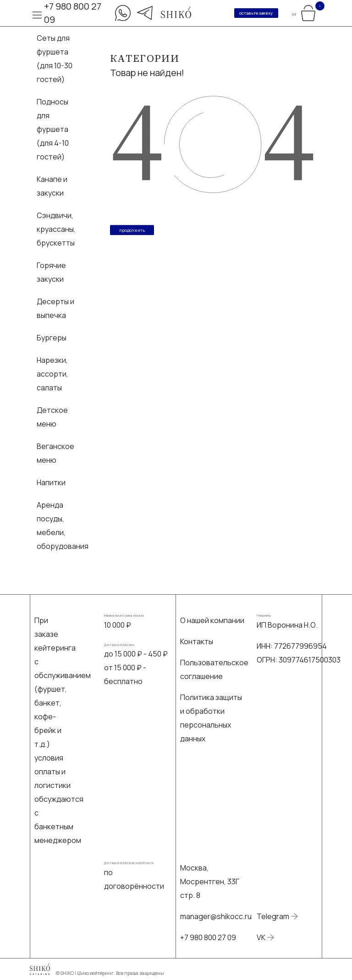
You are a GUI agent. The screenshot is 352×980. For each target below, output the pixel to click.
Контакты (197, 641)
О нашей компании (212, 620)
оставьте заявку (256, 13)
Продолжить (132, 230)
